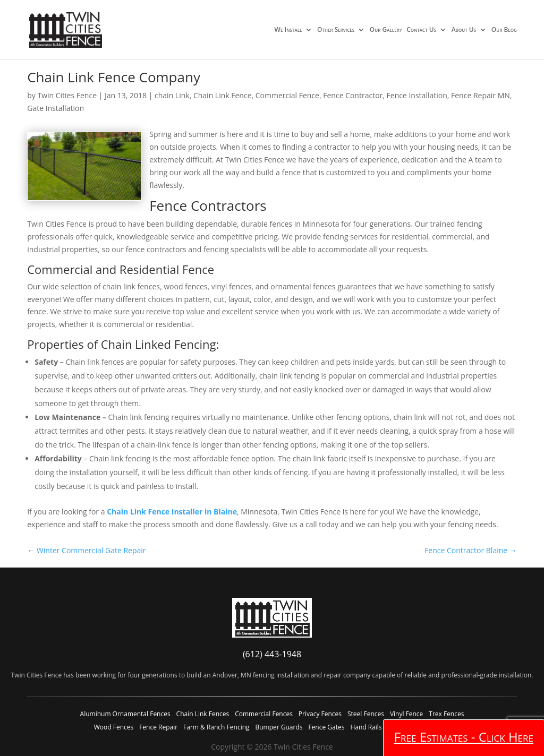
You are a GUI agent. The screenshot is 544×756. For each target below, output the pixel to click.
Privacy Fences (320, 714)
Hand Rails (366, 727)
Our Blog (504, 30)
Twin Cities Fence (67, 95)
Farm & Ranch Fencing (216, 727)
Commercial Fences (264, 714)
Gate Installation (56, 108)
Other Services (336, 30)
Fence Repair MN (481, 95)
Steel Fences (366, 714)
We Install (288, 30)
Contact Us (421, 30)
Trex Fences (446, 714)
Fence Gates (326, 727)
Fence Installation (417, 95)
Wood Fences (114, 727)
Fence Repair (158, 727)
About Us (464, 30)
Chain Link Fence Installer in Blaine (172, 512)
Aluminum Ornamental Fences (125, 714)
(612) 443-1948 (272, 654)
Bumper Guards (279, 727)
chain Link (172, 95)
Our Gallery (386, 30)
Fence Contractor (353, 95)
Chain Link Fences (203, 714)
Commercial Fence (287, 95)
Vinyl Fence (406, 714)
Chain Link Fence (223, 95)
